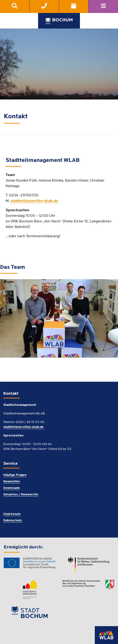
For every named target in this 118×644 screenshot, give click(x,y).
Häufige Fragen (15, 475)
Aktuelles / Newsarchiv (21, 495)
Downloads (11, 488)
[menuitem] (15, 6)
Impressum (12, 514)
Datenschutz (13, 521)
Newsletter (12, 482)
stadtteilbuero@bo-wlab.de (34, 201)
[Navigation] (103, 6)
